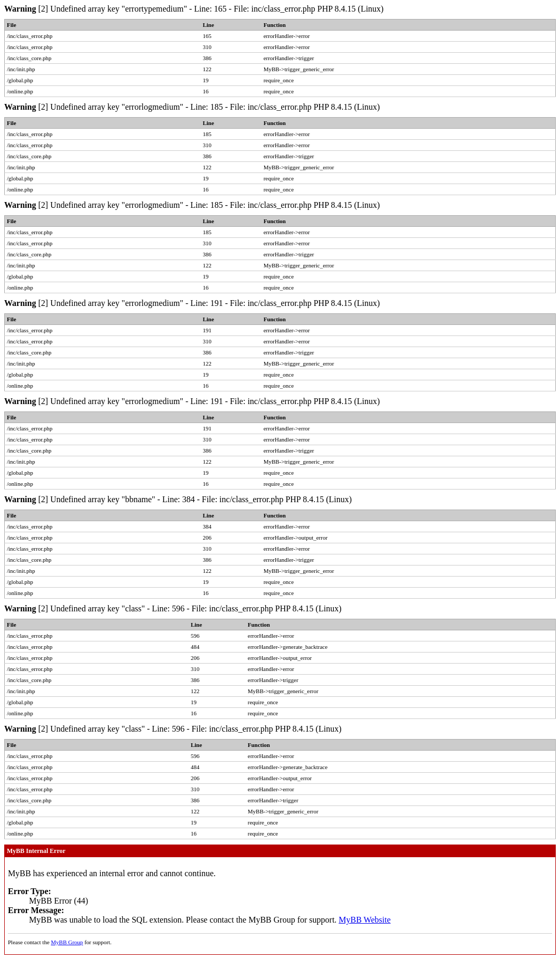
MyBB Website (364, 920)
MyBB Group (67, 942)
